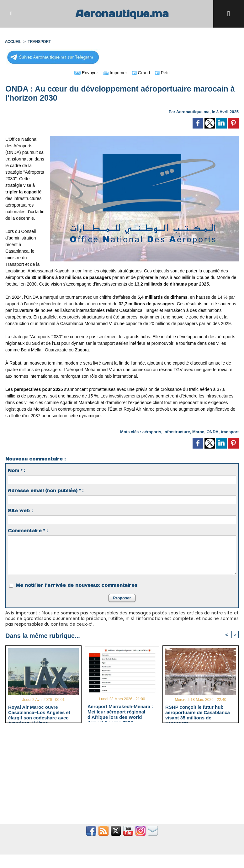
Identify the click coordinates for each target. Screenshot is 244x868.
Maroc (198, 432)
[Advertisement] (122, 777)
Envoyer (86, 73)
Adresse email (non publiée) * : (46, 491)
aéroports (152, 432)
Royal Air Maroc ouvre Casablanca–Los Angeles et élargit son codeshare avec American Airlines (39, 712)
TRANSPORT (39, 42)
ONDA (212, 432)
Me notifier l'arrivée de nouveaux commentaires (77, 585)
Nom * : (16, 471)
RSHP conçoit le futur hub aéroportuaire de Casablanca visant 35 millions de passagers (198, 712)
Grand (141, 73)
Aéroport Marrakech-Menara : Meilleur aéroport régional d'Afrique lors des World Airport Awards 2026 (120, 712)
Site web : (20, 511)
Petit (162, 73)
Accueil (13, 42)
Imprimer (115, 73)
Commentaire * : (28, 531)
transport (230, 432)
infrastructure (177, 432)
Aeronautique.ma (122, 14)
